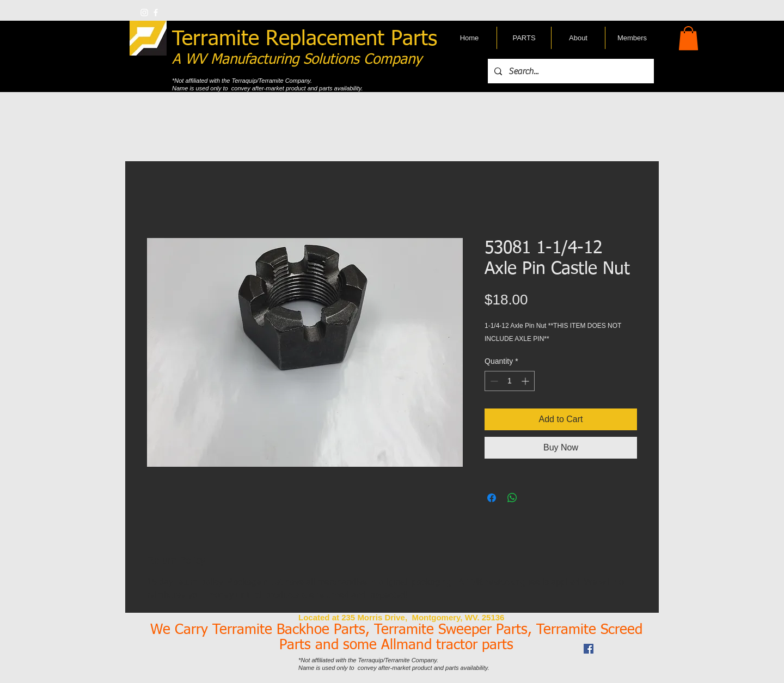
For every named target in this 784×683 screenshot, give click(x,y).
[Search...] (570, 71)
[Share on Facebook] (492, 498)
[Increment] (526, 381)
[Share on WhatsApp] (512, 498)
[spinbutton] (510, 381)
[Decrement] (493, 381)
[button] (688, 38)
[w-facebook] (156, 13)
